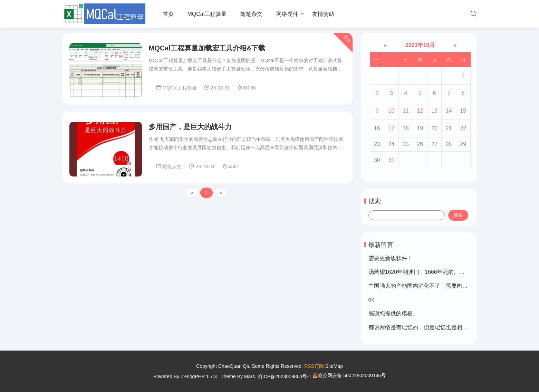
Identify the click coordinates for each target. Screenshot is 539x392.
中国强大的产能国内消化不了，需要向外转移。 (426, 286)
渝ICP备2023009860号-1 (285, 376)
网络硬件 (287, 14)
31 (391, 160)
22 (463, 128)
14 (449, 111)
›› (221, 193)
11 (406, 111)
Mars (249, 376)
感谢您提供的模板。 (393, 313)
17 (391, 128)
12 (420, 111)
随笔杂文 (251, 14)
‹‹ (192, 193)
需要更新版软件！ (391, 258)
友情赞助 (323, 14)
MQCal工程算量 (207, 14)
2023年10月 (420, 45)
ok (371, 300)
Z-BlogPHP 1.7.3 (199, 376)
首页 (168, 14)
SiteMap (334, 366)
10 (391, 111)
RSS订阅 (314, 366)
